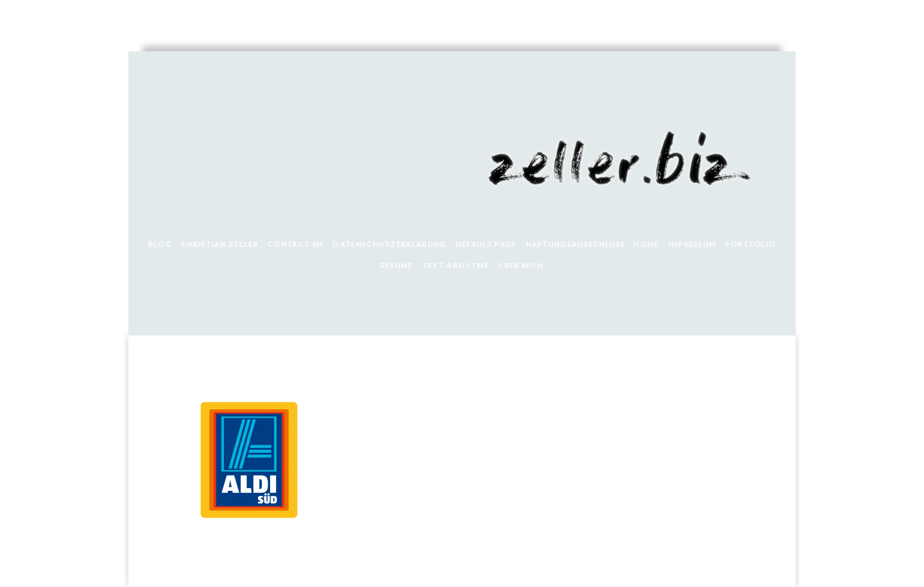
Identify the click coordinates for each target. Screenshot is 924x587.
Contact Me (296, 244)
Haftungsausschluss (576, 244)
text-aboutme (456, 265)
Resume (397, 265)
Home (646, 244)
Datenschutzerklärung (389, 244)
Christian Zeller (220, 244)
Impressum (693, 244)
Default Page (486, 244)
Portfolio (750, 244)
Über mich (521, 265)
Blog (160, 244)
